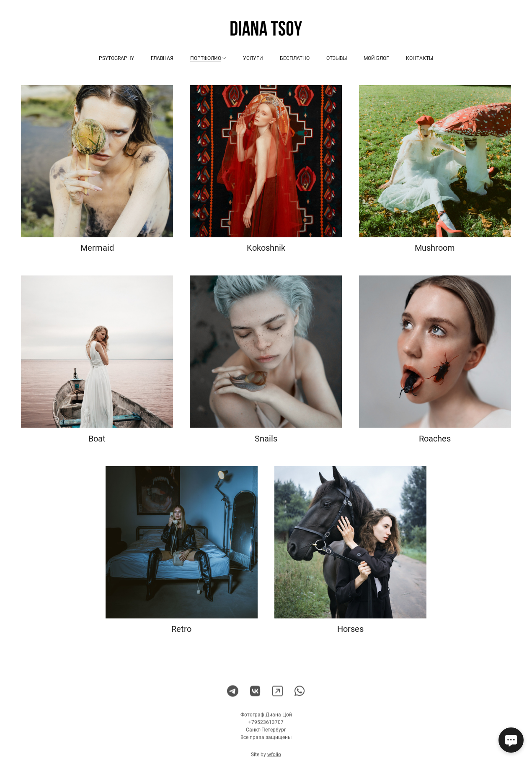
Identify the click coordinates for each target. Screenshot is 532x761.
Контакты (420, 58)
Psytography (116, 58)
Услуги (253, 58)
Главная (162, 58)
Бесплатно (295, 58)
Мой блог (376, 58)
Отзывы (337, 58)
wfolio (274, 758)
